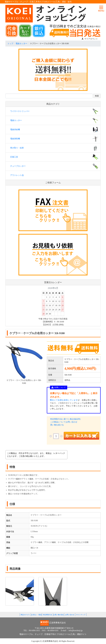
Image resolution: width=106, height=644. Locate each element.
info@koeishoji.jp (76, 630)
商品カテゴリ (25, 615)
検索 (97, 96)
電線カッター (21, 44)
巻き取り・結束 (17, 148)
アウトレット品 (17, 175)
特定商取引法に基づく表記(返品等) (65, 419)
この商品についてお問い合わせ (64, 422)
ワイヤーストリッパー (20, 111)
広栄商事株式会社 (51, 641)
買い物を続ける (57, 425)
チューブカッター (18, 166)
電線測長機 (15, 139)
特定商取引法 (47, 615)
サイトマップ (81, 615)
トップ (10, 44)
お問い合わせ (70, 615)
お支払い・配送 (36, 615)
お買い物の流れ (59, 615)
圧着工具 (14, 157)
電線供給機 (15, 130)
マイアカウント (90, 39)
